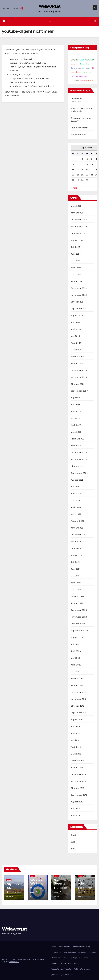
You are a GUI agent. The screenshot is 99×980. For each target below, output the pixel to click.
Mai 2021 (75, 576)
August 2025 (77, 240)
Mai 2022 (75, 501)
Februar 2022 (77, 521)
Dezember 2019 (79, 692)
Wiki (73, 849)
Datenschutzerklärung (81, 947)
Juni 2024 (76, 329)
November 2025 (79, 227)
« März (74, 188)
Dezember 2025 (79, 220)
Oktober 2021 (77, 548)
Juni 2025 (76, 254)
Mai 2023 (75, 418)
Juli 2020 (75, 644)
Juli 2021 (75, 562)
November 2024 (79, 295)
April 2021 (76, 583)
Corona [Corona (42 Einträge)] (74, 68)
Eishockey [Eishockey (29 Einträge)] (75, 76)
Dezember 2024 (79, 288)
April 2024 (76, 343)
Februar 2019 (77, 761)
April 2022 (76, 507)
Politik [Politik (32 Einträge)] (82, 60)
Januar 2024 (77, 364)
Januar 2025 (77, 281)
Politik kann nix (79, 135)
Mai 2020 (75, 658)
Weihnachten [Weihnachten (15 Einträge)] (84, 81)
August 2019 (77, 720)
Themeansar (14, 962)
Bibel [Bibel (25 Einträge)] (89, 72)
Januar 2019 (77, 768)
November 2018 (79, 781)
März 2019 (76, 754)
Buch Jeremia (64, 947)
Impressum (56, 952)
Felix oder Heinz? (79, 128)
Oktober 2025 (78, 233)
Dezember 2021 (79, 535)
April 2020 (76, 665)
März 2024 (76, 350)
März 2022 (76, 514)
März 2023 (76, 432)
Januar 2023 (77, 446)
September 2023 (79, 391)
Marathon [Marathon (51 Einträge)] (90, 60)
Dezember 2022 (79, 453)
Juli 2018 (75, 809)
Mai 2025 (75, 261)
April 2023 (76, 425)
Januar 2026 (77, 213)
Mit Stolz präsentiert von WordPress (17, 960)
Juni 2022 (76, 494)
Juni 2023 (76, 411)
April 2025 (76, 268)
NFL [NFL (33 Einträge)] (93, 68)
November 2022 (79, 459)
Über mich (84, 958)
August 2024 (77, 316)
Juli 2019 (75, 727)
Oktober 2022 (78, 466)
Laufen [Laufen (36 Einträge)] (91, 80)
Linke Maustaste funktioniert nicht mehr (79, 952)
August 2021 (77, 555)
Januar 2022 (77, 528)
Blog (73, 842)
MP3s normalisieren (59, 958)
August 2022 (77, 480)
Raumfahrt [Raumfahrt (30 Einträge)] (85, 64)
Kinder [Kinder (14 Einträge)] (80, 68)
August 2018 (77, 802)
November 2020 (79, 617)
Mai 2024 (75, 336)
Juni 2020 (76, 651)
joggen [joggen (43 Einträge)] (79, 72)
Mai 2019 (75, 740)
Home (54, 947)
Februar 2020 (77, 679)
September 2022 (79, 473)
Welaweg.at (50, 6)
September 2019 (79, 713)
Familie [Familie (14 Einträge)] (73, 64)
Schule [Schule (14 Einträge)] (78, 64)
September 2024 (79, 309)
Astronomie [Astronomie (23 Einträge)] (75, 81)
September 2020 (79, 631)
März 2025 (76, 275)
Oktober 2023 (78, 384)
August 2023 (77, 398)
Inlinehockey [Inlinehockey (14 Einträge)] (83, 76)
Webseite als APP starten (62, 969)
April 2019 (76, 747)
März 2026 (76, 206)
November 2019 (79, 699)
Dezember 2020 (79, 610)
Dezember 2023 (79, 370)
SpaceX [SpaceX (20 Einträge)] (73, 72)
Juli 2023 (75, 405)
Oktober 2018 (77, 788)
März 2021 (76, 590)
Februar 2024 (77, 357)
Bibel (73, 835)
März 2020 (76, 672)
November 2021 (79, 542)
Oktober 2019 (77, 706)
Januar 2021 (77, 603)
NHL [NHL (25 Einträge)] (84, 68)
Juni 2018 (76, 816)
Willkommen (85, 969)
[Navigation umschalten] (50, 21)
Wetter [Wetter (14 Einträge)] (85, 72)
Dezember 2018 (79, 774)
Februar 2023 (77, 439)
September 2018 (79, 795)
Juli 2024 (75, 322)
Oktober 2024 (78, 302)
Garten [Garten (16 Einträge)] (88, 68)
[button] (95, 21)
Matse (10, 896)
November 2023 (79, 377)
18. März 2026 (15, 892)
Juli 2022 (75, 487)
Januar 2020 (77, 685)
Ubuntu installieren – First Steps (65, 963)
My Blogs (73, 958)
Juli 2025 (75, 247)
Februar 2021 (77, 596)
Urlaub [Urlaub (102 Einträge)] (75, 60)
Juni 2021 (75, 569)
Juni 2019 (76, 733)
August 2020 (77, 638)
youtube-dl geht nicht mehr (63, 975)
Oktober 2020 (78, 624)
